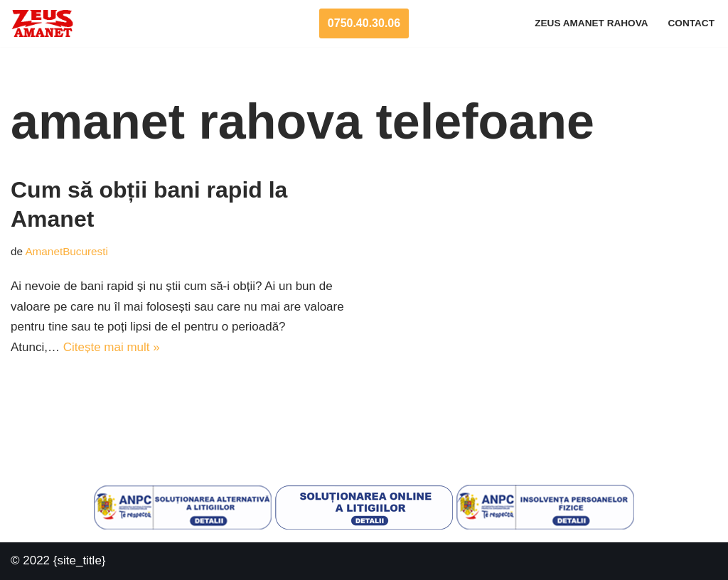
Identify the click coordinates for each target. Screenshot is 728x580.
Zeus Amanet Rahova (591, 23)
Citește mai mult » (112, 347)
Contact (691, 23)
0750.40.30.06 (364, 23)
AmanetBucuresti (66, 251)
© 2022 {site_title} (58, 560)
